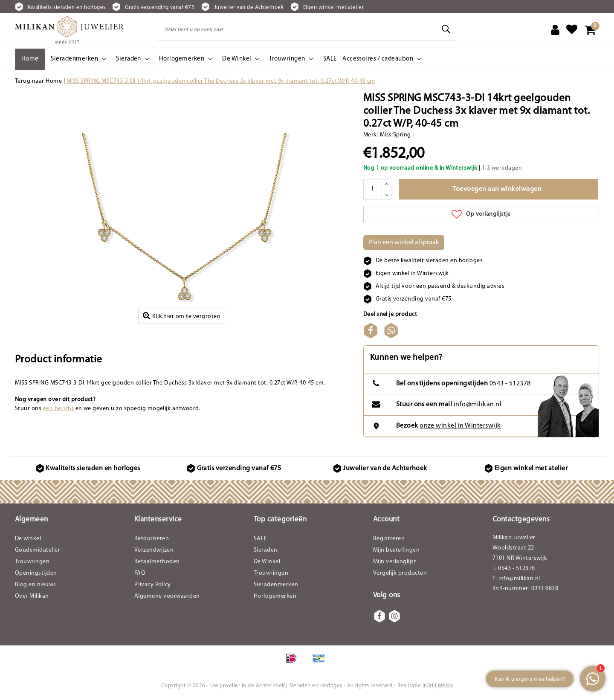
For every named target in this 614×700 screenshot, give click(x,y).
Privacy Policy (153, 585)
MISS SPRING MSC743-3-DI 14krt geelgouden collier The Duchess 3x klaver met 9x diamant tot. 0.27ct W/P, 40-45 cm (221, 81)
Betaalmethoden (157, 562)
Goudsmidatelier (38, 550)
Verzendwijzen (154, 550)
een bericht (58, 409)
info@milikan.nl (478, 405)
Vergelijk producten (400, 573)
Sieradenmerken (276, 585)
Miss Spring (395, 135)
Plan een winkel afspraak (404, 243)
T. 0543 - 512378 (514, 568)
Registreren (389, 539)
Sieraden (266, 550)
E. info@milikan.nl (516, 579)
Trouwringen (32, 562)
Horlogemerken (275, 596)
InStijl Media (438, 686)
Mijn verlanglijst (395, 562)
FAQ (140, 573)
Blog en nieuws (36, 585)
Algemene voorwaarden (167, 596)
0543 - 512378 (510, 384)
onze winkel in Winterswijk (460, 426)
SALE (261, 539)
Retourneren (152, 539)
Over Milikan (32, 596)
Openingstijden (36, 573)
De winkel (28, 539)
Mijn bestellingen (396, 550)
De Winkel (267, 562)
